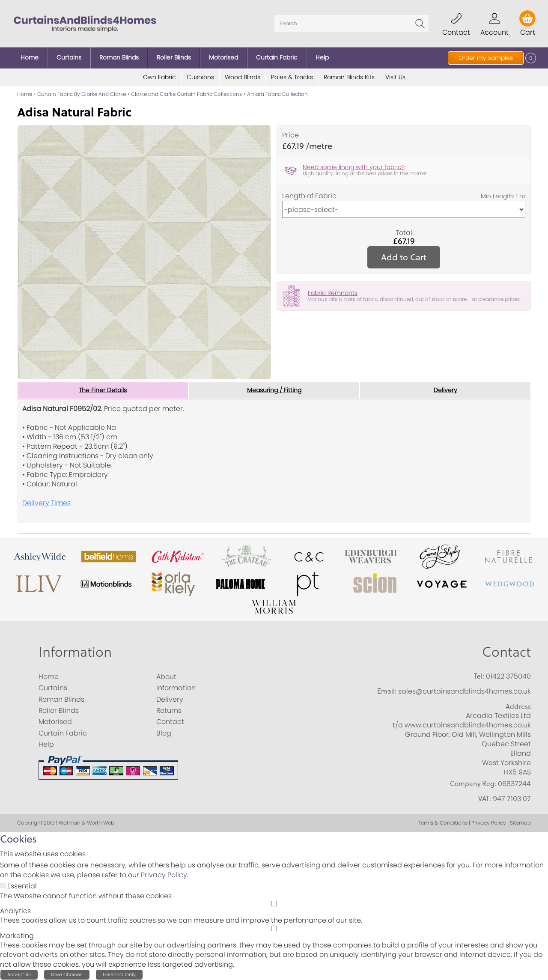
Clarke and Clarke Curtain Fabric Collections (186, 94)
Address (518, 706)
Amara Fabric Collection (277, 94)
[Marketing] (274, 928)
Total (404, 233)
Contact (506, 651)
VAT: (485, 798)
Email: (387, 691)
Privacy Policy (164, 875)
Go (420, 24)
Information (75, 651)
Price (290, 135)
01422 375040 (508, 676)
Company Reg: (473, 783)
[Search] (351, 24)
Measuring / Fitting (274, 390)
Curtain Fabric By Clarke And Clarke (82, 94)
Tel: (479, 676)
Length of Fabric (309, 196)
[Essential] (3, 886)
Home (25, 94)
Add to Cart (404, 257)
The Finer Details (103, 390)
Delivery (445, 390)
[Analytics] (274, 904)
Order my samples (486, 58)
